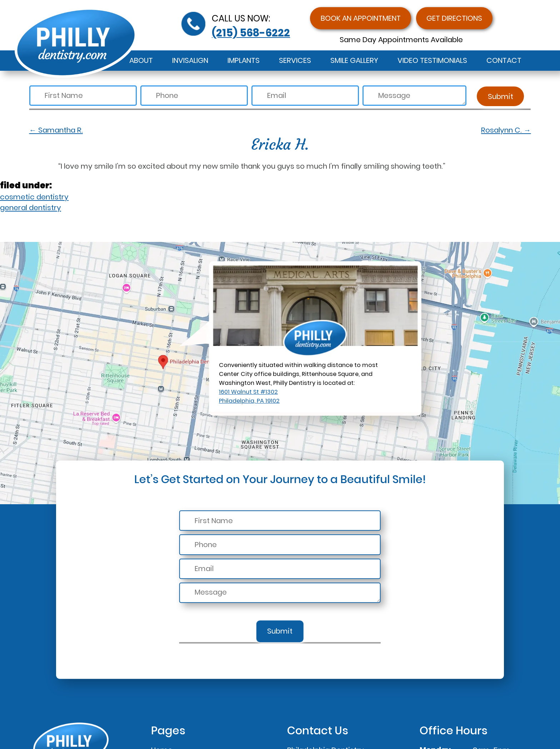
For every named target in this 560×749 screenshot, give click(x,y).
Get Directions (454, 18)
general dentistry (31, 208)
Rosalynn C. (506, 130)
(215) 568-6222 (251, 33)
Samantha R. (56, 130)
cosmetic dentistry (34, 197)
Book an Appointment (361, 18)
